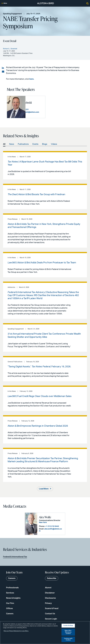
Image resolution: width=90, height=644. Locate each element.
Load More (44, 491)
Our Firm (10, 605)
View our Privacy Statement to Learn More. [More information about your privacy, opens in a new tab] (16, 631)
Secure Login (51, 621)
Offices (9, 610)
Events (35, 146)
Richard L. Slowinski (33, 101)
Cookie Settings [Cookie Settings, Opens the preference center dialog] (68, 626)
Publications (23, 146)
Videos (54, 146)
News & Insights (13, 600)
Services (10, 595)
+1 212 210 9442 (52, 529)
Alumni (48, 589)
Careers (10, 615)
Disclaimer (50, 595)
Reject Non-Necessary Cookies (68, 632)
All (4, 146)
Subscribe (52, 580)
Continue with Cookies (68, 639)
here (31, 79)
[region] (45, 633)
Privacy (48, 605)
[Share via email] (3, 72)
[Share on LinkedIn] (3, 68)
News (12, 146)
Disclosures (50, 600)
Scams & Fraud (52, 610)
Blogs (45, 146)
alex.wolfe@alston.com (54, 532)
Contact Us (50, 615)
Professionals (12, 589)
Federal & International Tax (15, 558)
